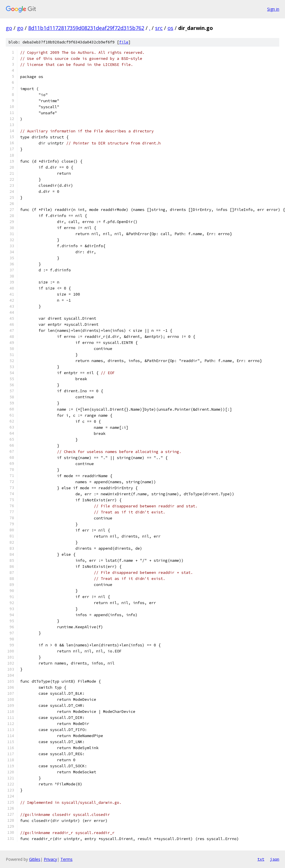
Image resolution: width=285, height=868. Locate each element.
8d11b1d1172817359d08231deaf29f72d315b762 (86, 28)
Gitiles (35, 859)
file (124, 42)
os (170, 28)
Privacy (50, 859)
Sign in (273, 9)
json (275, 859)
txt (261, 859)
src (159, 28)
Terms (66, 859)
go (9, 28)
